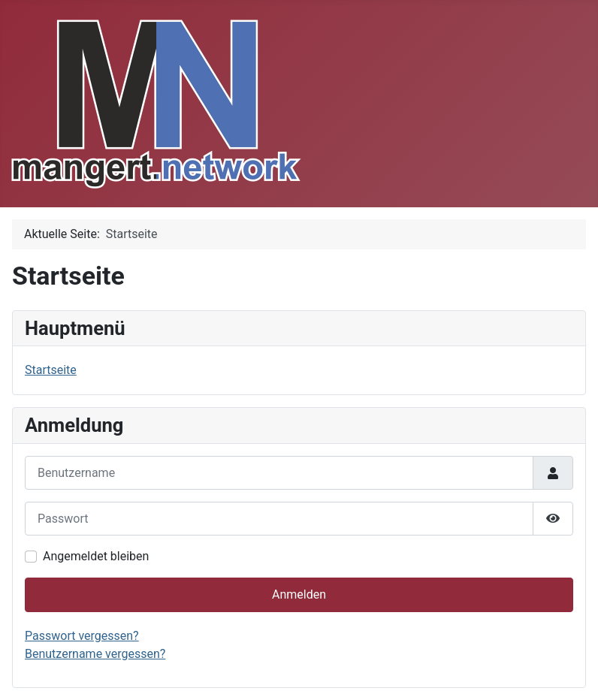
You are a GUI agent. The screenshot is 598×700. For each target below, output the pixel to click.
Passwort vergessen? (82, 636)
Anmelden (299, 594)
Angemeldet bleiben (96, 556)
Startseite (51, 370)
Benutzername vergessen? (95, 654)
